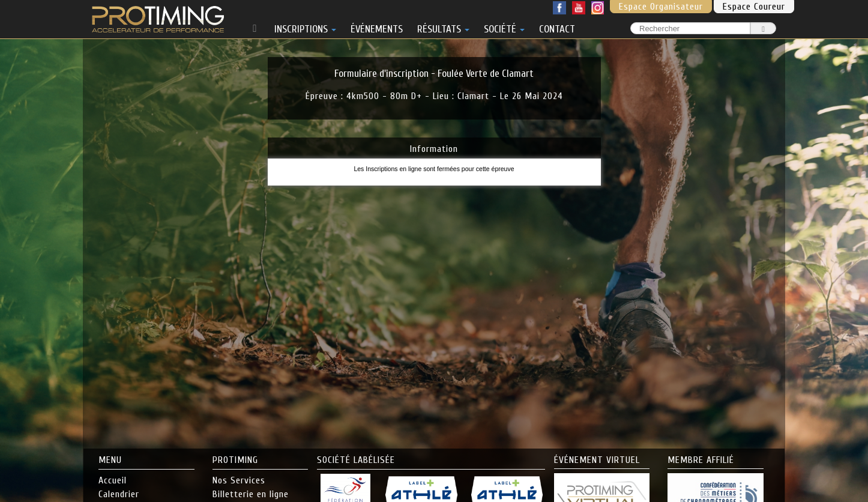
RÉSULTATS (443, 27)
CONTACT (557, 27)
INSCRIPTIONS (305, 27)
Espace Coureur (754, 7)
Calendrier (119, 494)
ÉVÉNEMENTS (377, 27)
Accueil (113, 480)
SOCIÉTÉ (504, 27)
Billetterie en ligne (251, 494)
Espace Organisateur (661, 7)
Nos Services (239, 480)
